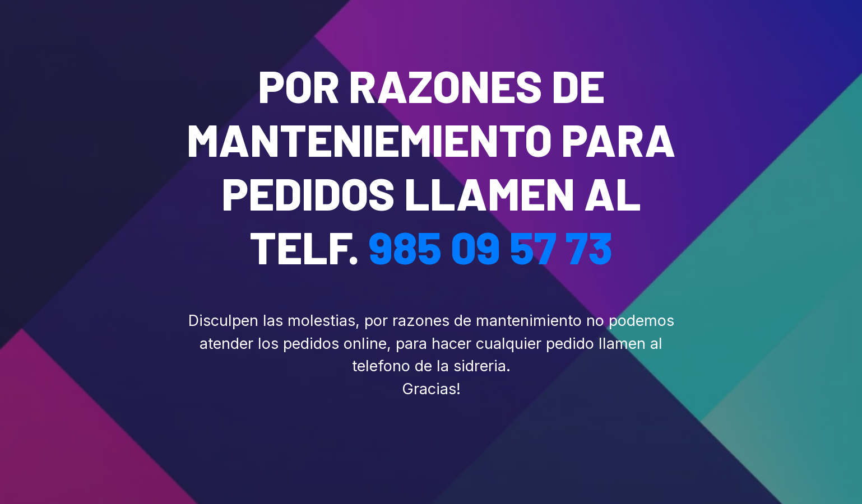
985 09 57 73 (491, 246)
